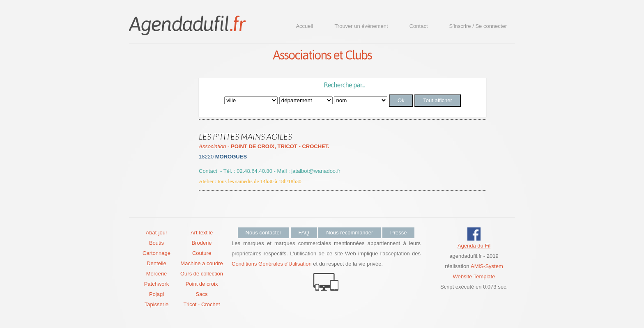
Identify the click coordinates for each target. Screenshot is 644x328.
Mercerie (157, 274)
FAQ (304, 233)
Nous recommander (350, 233)
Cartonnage (156, 253)
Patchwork (157, 284)
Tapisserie (157, 304)
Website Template (474, 276)
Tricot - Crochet (201, 304)
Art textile (202, 233)
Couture (202, 253)
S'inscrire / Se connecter (478, 26)
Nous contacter (263, 233)
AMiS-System (487, 266)
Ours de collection (202, 274)
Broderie (201, 243)
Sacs (202, 294)
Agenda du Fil (474, 246)
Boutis (156, 243)
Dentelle (156, 263)
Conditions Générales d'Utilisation (272, 264)
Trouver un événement (361, 26)
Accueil (304, 26)
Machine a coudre (201, 263)
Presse (398, 233)
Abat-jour (157, 233)
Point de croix (202, 284)
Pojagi (156, 294)
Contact (419, 26)
